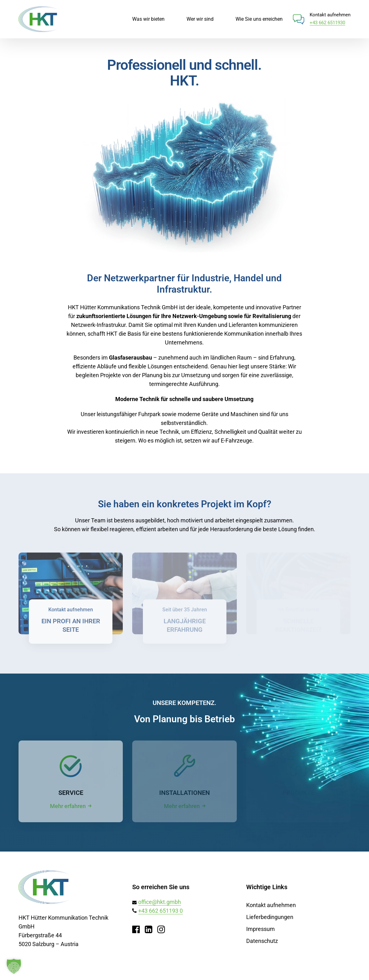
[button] (14, 966)
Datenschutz (262, 941)
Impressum (260, 929)
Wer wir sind (200, 19)
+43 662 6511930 (327, 23)
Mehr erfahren (68, 806)
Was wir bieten (148, 19)
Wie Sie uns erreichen (259, 19)
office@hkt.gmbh (160, 902)
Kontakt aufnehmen (271, 905)
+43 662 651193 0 (160, 911)
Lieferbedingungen (270, 917)
